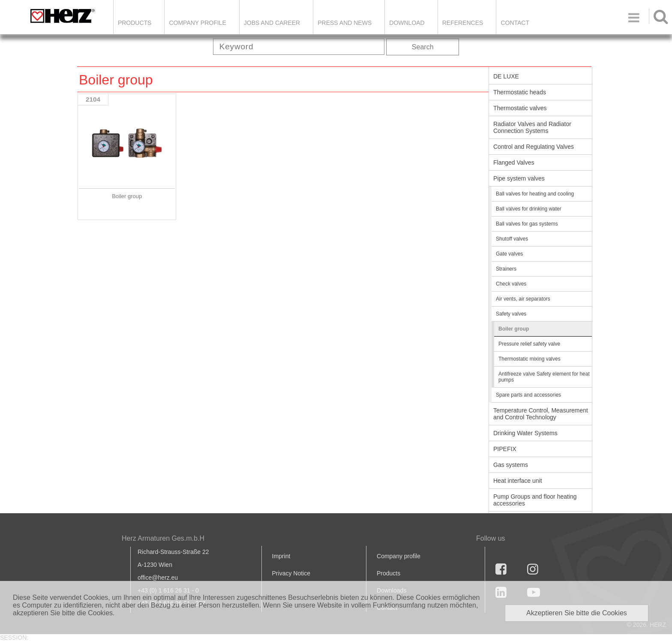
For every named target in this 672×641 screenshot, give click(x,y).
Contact (515, 23)
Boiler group (514, 329)
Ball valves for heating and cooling (535, 194)
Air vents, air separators (523, 299)
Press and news (345, 23)
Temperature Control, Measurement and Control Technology (541, 414)
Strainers (506, 269)
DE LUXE (506, 76)
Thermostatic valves (520, 108)
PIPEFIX (505, 449)
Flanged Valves (514, 163)
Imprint (281, 556)
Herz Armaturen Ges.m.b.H (163, 538)
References (463, 23)
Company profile (399, 556)
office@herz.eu (158, 578)
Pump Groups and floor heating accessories (535, 500)
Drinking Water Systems (525, 433)
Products (135, 23)
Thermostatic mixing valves (529, 359)
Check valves (511, 284)
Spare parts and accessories (528, 395)
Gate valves (509, 254)
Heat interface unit (518, 481)
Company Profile (197, 23)
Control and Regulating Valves (534, 147)
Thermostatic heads (520, 92)
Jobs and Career (272, 23)
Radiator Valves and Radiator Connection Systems (532, 127)
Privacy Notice (291, 573)
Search (423, 47)
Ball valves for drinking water (529, 209)
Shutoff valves (512, 239)
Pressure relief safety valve (529, 344)
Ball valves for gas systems (527, 224)
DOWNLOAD (407, 23)
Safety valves (511, 314)
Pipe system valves (519, 178)
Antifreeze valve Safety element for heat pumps (544, 377)
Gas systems (511, 465)
